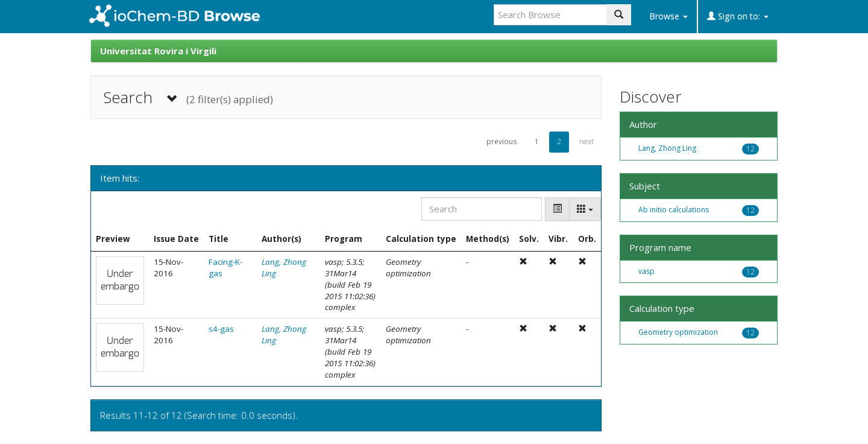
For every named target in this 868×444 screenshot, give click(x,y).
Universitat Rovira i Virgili (158, 51)
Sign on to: (738, 16)
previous (502, 141)
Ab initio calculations (674, 210)
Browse (668, 16)
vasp (646, 271)
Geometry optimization (678, 332)
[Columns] (585, 209)
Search (188, 97)
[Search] (482, 209)
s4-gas (221, 329)
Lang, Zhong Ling (667, 148)
